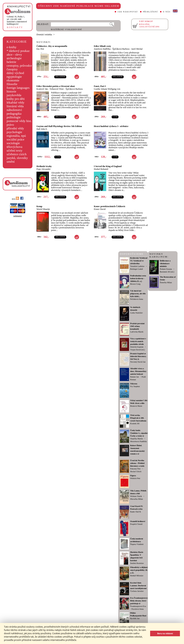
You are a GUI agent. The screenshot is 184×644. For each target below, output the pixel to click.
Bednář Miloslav (137, 576)
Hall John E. (42, 129)
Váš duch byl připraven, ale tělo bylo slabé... (138, 294)
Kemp (39, 206)
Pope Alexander (44, 169)
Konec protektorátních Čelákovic (110, 206)
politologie (14, 117)
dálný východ (15, 73)
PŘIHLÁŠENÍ (150, 12)
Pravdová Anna (137, 609)
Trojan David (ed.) (137, 350)
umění (11, 162)
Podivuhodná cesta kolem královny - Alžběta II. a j (138, 278)
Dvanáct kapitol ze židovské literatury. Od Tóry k (138, 356)
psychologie (14, 132)
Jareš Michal (137, 49)
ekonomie (13, 80)
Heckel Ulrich (136, 472)
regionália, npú (16, 136)
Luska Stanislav (136, 313)
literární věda (15, 106)
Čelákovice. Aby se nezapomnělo (52, 46)
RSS (15, 199)
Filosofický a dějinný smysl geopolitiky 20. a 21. (139, 570)
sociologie (13, 143)
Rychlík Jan (135, 618)
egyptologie (14, 77)
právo (10, 125)
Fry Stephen (135, 386)
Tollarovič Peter (57, 89)
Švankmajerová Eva (138, 606)
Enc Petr (40, 49)
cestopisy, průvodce (19, 66)
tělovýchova (15, 147)
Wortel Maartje (43, 209)
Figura (133, 476)
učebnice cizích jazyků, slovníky (17, 156)
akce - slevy (14, 55)
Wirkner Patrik (136, 496)
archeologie (14, 58)
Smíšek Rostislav (137, 563)
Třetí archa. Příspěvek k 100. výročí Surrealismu (138, 418)
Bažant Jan (134, 377)
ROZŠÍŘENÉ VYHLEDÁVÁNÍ (66, 29)
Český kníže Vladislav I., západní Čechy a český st (139, 433)
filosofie (12, 84)
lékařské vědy (16, 103)
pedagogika (14, 114)
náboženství (14, 110)
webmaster (18, 216)
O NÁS (167, 12)
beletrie (11, 62)
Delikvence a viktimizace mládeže (165, 263)
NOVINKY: (44, 42)
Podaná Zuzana (166, 269)
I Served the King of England (108, 166)
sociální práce (16, 139)
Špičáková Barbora (121, 49)
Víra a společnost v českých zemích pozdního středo (138, 341)
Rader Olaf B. (136, 512)
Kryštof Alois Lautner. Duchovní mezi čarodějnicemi (138, 586)
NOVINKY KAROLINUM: (159, 255)
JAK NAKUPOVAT (128, 12)
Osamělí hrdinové (138, 521)
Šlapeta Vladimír (137, 544)
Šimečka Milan (166, 282)
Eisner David (100, 209)
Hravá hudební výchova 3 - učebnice (111, 126)
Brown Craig (135, 284)
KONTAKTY (15, 27)
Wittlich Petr (135, 478)
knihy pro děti (16, 99)
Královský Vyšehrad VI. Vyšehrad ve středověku (139, 261)
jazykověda (14, 95)
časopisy (12, 69)
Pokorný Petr (135, 469)
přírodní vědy (15, 128)
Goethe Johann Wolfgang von (107, 89)
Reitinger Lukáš (136, 269)
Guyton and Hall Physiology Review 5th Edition (59, 126)
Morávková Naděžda (138, 441)
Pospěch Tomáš (136, 524)
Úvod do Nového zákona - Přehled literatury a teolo (137, 463)
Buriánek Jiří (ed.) (167, 272)
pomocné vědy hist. (19, 121)
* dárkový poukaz (18, 51)
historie (11, 91)
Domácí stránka (44, 34)
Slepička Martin (136, 439)
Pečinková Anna (137, 299)
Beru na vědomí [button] (165, 633)
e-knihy (12, 47)
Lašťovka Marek (137, 332)
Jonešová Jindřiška (102, 49)
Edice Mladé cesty (102, 46)
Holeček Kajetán (137, 347)
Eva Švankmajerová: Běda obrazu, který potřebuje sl (139, 601)
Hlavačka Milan (136, 499)
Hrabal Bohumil (101, 169)
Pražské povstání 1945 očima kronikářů (137, 326)
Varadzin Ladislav (137, 266)
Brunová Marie (136, 406)
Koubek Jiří (135, 424)
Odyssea (134, 384)
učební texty (15, 151)
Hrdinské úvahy (44, 166)
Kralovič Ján (42, 89)
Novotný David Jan (138, 362)
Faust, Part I (100, 86)
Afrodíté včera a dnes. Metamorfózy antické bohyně (138, 371)
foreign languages (18, 88)
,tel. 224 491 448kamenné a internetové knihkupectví (17, 20)
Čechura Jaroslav (137, 591)
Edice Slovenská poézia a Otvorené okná (56, 86)
